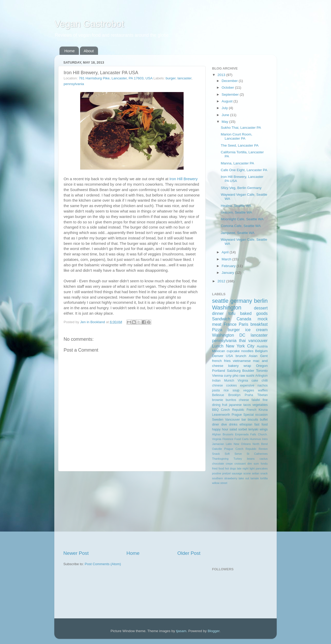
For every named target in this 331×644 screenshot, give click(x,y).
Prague (237, 415)
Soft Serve (233, 454)
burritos (231, 400)
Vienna (217, 376)
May (225, 122)
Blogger (214, 631)
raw (242, 376)
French (251, 410)
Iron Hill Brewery (183, 179)
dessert (261, 308)
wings (264, 429)
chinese (217, 385)
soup (236, 390)
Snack (216, 454)
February (229, 266)
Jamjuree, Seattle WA (238, 233)
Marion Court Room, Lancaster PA (237, 136)
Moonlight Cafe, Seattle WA (242, 219)
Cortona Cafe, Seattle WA (241, 226)
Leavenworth (221, 415)
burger (171, 78)
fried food (218, 468)
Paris (243, 324)
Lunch (218, 346)
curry (228, 376)
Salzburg (234, 371)
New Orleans (242, 444)
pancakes (262, 468)
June (226, 115)
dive (224, 425)
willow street (220, 483)
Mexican (219, 351)
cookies (232, 385)
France (230, 324)
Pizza (217, 330)
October (228, 88)
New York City (240, 346)
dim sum (253, 464)
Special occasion (255, 415)
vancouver (258, 340)
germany (241, 301)
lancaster (184, 78)
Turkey (238, 459)
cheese (244, 400)
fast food (261, 425)
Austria (262, 346)
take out (244, 478)
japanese (235, 405)
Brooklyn (234, 395)
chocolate (218, 464)
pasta (216, 390)
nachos (263, 385)
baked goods (254, 313)
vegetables (260, 405)
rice (226, 390)
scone (247, 473)
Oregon (262, 366)
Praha (249, 395)
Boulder (248, 371)
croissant (240, 464)
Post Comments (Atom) (103, 564)
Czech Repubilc (232, 410)
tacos (247, 405)
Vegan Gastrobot (89, 24)
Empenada (242, 434)
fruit (225, 405)
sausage (237, 473)
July (225, 108)
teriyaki (253, 429)
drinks (233, 425)
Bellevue (218, 395)
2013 (222, 75)
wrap (247, 366)
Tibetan (262, 395)
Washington (227, 308)
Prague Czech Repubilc (240, 449)
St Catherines (257, 454)
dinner (218, 313)
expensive (247, 385)
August (228, 101)
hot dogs (230, 468)
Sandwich (221, 319)
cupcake (233, 351)
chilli (265, 381)
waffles (263, 390)
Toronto (262, 371)
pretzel (227, 473)
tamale (255, 478)
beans (251, 459)
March (227, 259)
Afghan (216, 434)
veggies (249, 390)
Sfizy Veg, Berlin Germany (241, 188)
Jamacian (218, 444)
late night (243, 468)
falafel (256, 400)
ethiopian (246, 425)
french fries (221, 361)
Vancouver (232, 420)
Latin (229, 444)
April (226, 252)
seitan (256, 473)
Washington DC (229, 335)
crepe (229, 464)
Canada (244, 319)
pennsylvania (74, 84)
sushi (250, 376)
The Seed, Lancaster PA (240, 145)
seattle (220, 301)
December (230, 81)
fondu (264, 464)
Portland (219, 371)
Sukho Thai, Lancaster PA (241, 128)
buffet (264, 420)
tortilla (264, 478)
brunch (241, 356)
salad (233, 429)
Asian (253, 356)
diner (216, 425)
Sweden (218, 420)
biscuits (253, 420)
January (228, 273)
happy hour (220, 429)
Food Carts (242, 439)
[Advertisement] (132, 511)
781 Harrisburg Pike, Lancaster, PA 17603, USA (116, 78)
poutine (217, 473)
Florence (228, 439)
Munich (229, 381)
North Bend (260, 444)
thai (242, 340)
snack (264, 473)
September (231, 94)
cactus (264, 459)
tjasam (181, 631)
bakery (233, 366)
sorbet (243, 429)
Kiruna (263, 410)
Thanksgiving (220, 459)
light (252, 468)
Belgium (261, 351)
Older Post (189, 553)
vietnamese (242, 361)
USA (229, 356)
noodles (247, 351)
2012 (222, 281)
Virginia (243, 381)
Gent (264, 356)
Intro (265, 439)
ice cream (256, 330)
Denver (218, 356)
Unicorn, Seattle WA (236, 212)
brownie (218, 400)
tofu (232, 313)
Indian (216, 381)
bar (244, 420)
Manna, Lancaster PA (238, 163)
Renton (263, 449)
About (89, 51)
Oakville (217, 449)
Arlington (261, 376)
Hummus (255, 439)
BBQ (215, 410)
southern (217, 478)
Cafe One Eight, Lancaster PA (244, 170)
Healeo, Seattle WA (236, 206)
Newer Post (76, 553)
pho (236, 376)
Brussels (228, 434)
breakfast (259, 324)
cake (255, 381)
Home (70, 51)
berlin (261, 301)
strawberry (231, 478)
